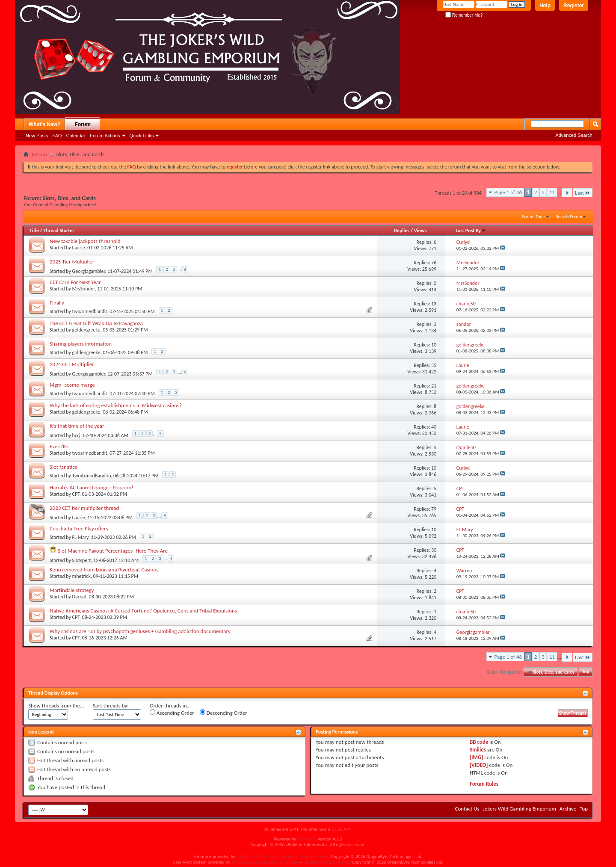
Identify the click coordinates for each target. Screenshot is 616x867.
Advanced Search (574, 135)
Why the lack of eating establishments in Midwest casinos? (116, 405)
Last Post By (471, 231)
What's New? (44, 124)
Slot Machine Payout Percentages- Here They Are (113, 551)
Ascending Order (172, 713)
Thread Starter (59, 231)
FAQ (57, 136)
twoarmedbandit (90, 311)
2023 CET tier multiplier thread (84, 508)
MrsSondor (84, 289)
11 (552, 192)
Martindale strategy (72, 590)
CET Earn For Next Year (75, 282)
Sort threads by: (111, 706)
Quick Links (142, 136)
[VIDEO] (479, 765)
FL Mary (80, 537)
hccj (76, 435)
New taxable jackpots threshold (85, 241)
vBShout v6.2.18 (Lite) (257, 857)
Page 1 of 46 (508, 192)
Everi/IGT (60, 446)
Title (34, 231)
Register (574, 6)
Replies (402, 231)
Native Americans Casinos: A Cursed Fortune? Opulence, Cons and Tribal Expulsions (143, 611)
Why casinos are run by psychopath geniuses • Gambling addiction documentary (140, 631)
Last (583, 193)
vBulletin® (307, 839)
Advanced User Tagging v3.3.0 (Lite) (265, 862)
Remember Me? (464, 15)
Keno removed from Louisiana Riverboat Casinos (104, 570)
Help (545, 6)
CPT (76, 494)
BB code (479, 742)
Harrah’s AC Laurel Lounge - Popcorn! (92, 487)
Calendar (76, 136)
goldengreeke (86, 330)
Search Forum (569, 217)
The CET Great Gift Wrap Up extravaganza (96, 323)
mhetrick (81, 576)
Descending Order (224, 713)
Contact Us (467, 809)
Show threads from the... (56, 706)
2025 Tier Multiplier (72, 262)
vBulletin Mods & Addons (306, 857)
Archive (568, 809)
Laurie (79, 248)
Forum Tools (534, 217)
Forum (83, 124)
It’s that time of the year (77, 426)
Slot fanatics (63, 467)
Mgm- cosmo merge (72, 385)
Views (421, 231)
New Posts (37, 136)
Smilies (478, 750)
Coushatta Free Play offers (79, 528)
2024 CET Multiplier (72, 364)
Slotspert (82, 560)
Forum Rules (484, 784)
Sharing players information (81, 344)
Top (586, 672)
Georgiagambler (89, 271)
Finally (57, 303)
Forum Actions (105, 136)
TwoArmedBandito (92, 476)
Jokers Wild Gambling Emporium (520, 809)
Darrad (79, 597)
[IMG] (477, 757)
